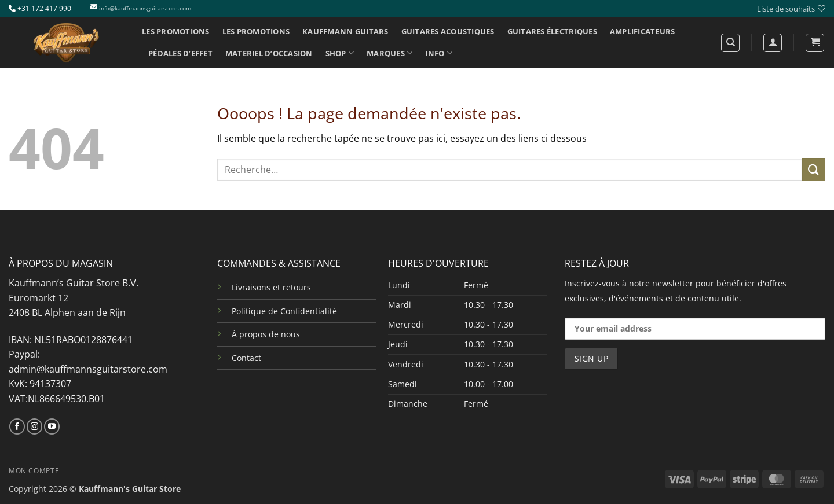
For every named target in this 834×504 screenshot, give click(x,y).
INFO (438, 53)
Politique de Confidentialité (284, 311)
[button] (815, 43)
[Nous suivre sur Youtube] (52, 426)
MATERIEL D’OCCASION (269, 53)
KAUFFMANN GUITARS (345, 31)
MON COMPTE (34, 471)
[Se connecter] (773, 43)
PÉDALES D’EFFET (180, 53)
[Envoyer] (814, 169)
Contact (246, 358)
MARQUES (389, 53)
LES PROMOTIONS (176, 31)
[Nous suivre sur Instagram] (34, 426)
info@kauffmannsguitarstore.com (145, 8)
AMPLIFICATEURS (643, 31)
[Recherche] (730, 43)
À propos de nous (266, 334)
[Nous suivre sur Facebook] (17, 426)
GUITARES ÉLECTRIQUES (552, 31)
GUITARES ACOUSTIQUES (448, 31)
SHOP (340, 53)
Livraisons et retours (271, 287)
